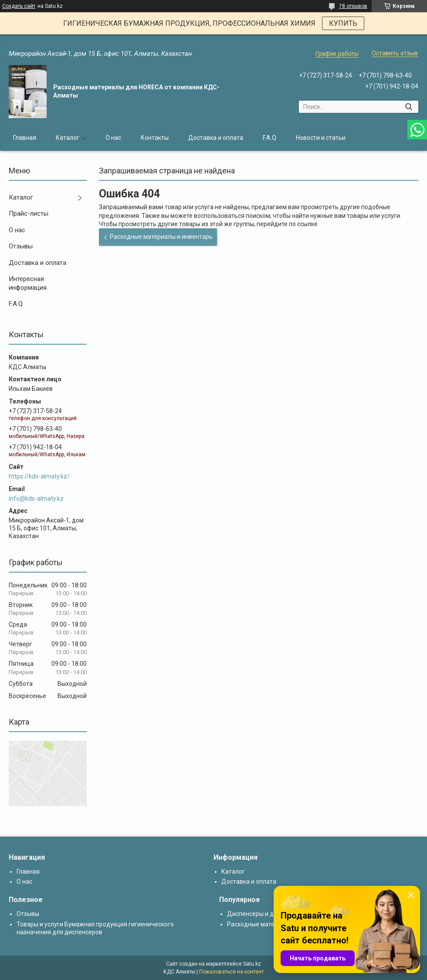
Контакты (155, 138)
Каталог (68, 138)
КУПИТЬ (343, 23)
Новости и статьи (321, 138)
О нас (113, 138)
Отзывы (21, 246)
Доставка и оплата (216, 138)
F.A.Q (269, 138)
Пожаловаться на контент (231, 972)
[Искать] (408, 107)
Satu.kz (252, 964)
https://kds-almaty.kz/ (39, 476)
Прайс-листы (29, 214)
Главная (25, 138)
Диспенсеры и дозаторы (263, 914)
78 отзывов (353, 6)
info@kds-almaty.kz (36, 498)
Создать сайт (19, 6)
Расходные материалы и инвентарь (161, 237)
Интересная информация (28, 283)
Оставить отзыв (395, 53)
